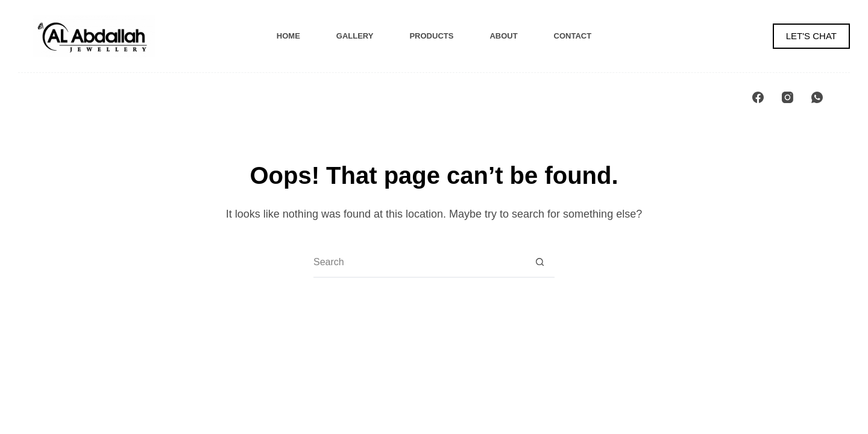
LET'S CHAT (811, 36)
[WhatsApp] (817, 97)
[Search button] (539, 262)
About (503, 36)
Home (288, 36)
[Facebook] (758, 97)
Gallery (355, 36)
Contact (573, 36)
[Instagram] (788, 97)
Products (431, 36)
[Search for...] (419, 262)
